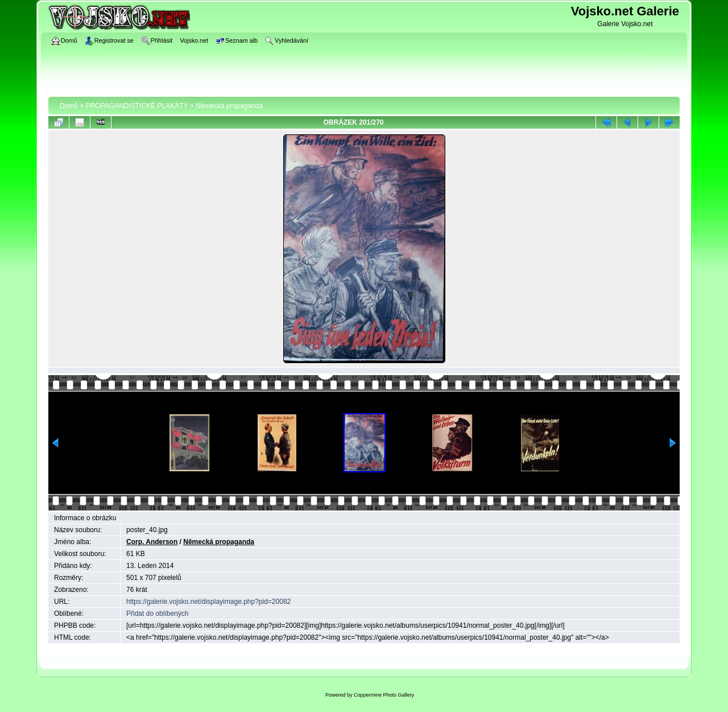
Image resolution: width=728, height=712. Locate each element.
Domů (69, 106)
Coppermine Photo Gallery (384, 695)
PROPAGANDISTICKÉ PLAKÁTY (137, 106)
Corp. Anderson (152, 542)
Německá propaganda (229, 106)
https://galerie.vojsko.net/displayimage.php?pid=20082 (208, 602)
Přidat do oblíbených (157, 614)
